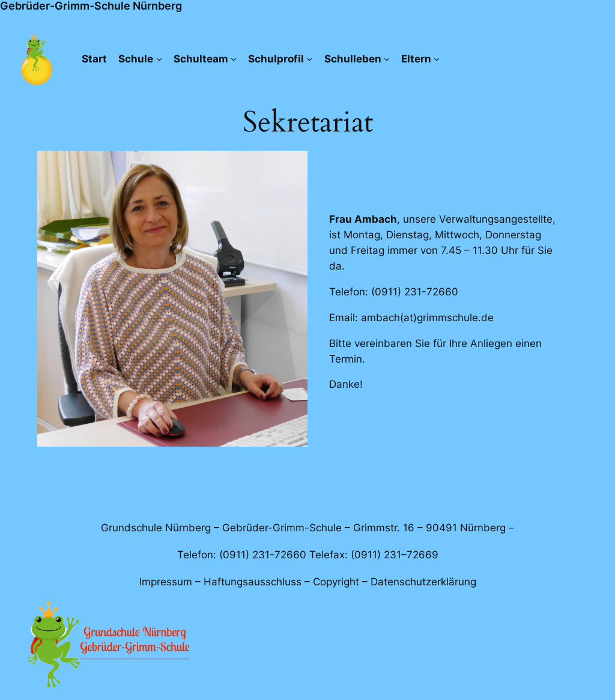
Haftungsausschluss (253, 582)
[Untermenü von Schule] (159, 59)
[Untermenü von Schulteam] (234, 59)
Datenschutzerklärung (423, 582)
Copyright (336, 582)
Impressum (166, 582)
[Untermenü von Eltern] (437, 59)
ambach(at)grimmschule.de (427, 318)
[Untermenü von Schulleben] (387, 59)
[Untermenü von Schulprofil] (309, 59)
